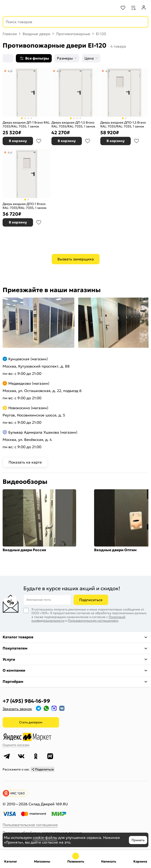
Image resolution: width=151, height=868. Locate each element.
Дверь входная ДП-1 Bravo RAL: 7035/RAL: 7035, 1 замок (26, 124)
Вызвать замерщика (76, 259)
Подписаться (91, 600)
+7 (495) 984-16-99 (26, 701)
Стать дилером (31, 722)
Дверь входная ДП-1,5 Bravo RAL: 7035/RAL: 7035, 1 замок (73, 124)
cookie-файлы (45, 838)
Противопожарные (73, 34)
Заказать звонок (17, 709)
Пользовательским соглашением (93, 621)
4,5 (108, 71)
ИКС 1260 (18, 793)
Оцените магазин (16, 745)
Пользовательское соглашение (30, 825)
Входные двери (37, 34)
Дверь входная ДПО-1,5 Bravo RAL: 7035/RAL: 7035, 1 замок (123, 124)
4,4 (10, 152)
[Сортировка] (8, 58)
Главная (10, 34)
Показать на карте (25, 462)
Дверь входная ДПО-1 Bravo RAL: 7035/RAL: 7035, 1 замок (25, 206)
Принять (138, 840)
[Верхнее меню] (7, 8)
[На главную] (24, 8)
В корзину (18, 141)
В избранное (39, 141)
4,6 (10, 71)
